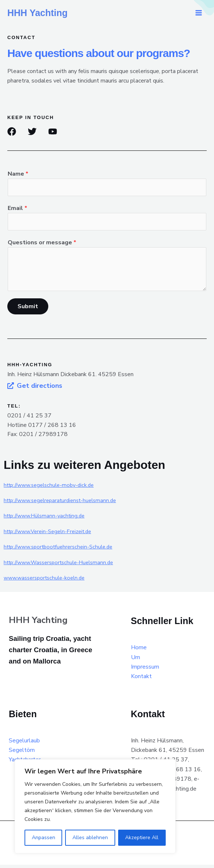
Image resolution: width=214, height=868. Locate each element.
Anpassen (44, 838)
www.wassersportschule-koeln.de (48, 581)
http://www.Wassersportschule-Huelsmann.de (64, 566)
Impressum (145, 670)
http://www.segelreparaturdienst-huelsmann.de (65, 504)
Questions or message (42, 246)
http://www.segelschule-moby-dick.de (53, 488)
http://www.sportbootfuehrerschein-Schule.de (63, 550)
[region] (95, 806)
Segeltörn (22, 753)
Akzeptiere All (142, 838)
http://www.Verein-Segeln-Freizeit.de (52, 535)
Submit (28, 310)
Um (136, 661)
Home (139, 651)
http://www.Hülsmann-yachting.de (48, 519)
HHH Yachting (37, 13)
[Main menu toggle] (199, 13)
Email (17, 210)
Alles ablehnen (90, 838)
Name (18, 174)
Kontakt (141, 680)
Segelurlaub (24, 744)
